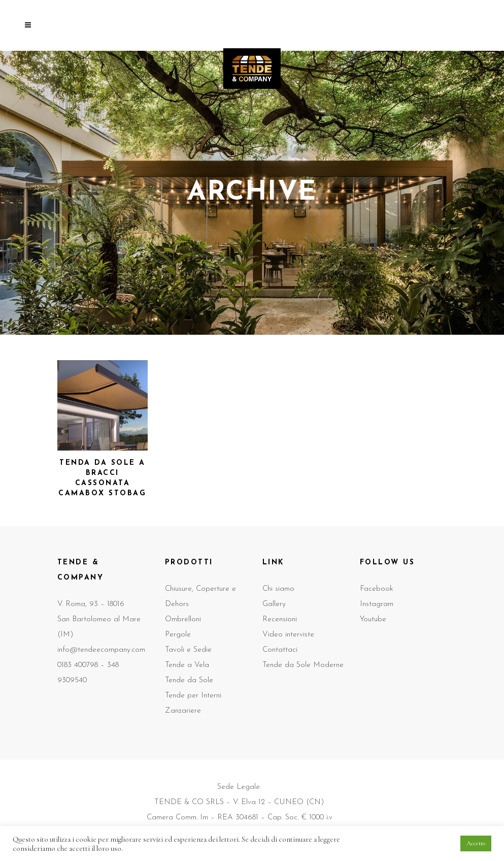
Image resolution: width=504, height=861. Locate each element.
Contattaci (280, 650)
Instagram (377, 604)
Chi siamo (278, 589)
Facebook (377, 589)
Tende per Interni (193, 696)
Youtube (373, 619)
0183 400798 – (82, 665)
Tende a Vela (187, 665)
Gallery (274, 604)
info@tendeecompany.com (101, 650)
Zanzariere (183, 711)
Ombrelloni (183, 619)
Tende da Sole (189, 680)
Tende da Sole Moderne (303, 665)
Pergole (178, 635)
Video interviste (288, 635)
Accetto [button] (476, 843)
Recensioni (280, 619)
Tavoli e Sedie (188, 650)
